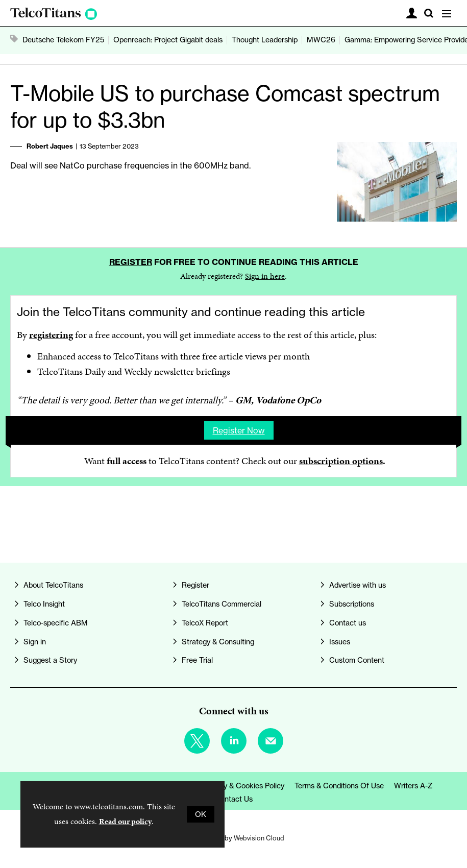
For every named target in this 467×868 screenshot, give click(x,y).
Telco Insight (44, 604)
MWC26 (321, 40)
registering (51, 335)
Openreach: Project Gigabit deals (168, 40)
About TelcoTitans (53, 585)
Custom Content (357, 660)
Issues (340, 642)
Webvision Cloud (259, 838)
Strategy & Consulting (218, 642)
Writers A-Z (413, 786)
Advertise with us (358, 585)
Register (131, 262)
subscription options (341, 461)
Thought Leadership (265, 40)
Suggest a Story (50, 660)
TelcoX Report (205, 623)
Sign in (35, 642)
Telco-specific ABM (56, 623)
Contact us (348, 623)
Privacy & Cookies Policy (244, 786)
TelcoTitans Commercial (222, 604)
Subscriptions (352, 604)
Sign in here (265, 276)
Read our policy (125, 821)
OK (201, 814)
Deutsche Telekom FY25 (63, 40)
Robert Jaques (50, 146)
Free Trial (197, 660)
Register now (239, 430)
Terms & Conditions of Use (339, 786)
